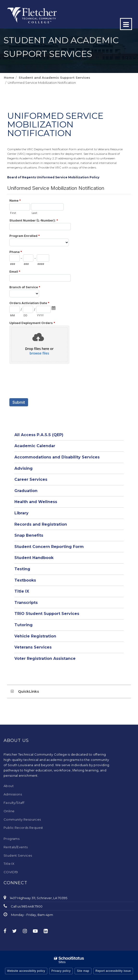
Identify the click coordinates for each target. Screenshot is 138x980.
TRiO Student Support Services (47, 614)
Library (21, 513)
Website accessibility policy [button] (26, 971)
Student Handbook (34, 558)
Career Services (31, 479)
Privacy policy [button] (61, 971)
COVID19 (11, 872)
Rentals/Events (16, 847)
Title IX (22, 591)
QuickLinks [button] (29, 691)
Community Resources (22, 819)
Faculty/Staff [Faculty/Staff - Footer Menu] (14, 803)
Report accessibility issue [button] (113, 971)
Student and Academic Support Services (54, 78)
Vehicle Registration (35, 636)
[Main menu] (126, 24)
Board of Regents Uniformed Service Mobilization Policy (53, 177)
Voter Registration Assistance (45, 658)
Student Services (18, 855)
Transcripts (26, 603)
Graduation (26, 491)
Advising (24, 468)
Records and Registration (41, 524)
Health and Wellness (36, 502)
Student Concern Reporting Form (49, 547)
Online (9, 811)
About (9, 786)
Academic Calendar (35, 446)
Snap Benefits (29, 535)
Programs (12, 839)
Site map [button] (83, 971)
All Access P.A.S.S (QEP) (39, 435)
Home (9, 78)
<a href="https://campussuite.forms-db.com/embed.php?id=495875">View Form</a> (69, 307)
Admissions (13, 794)
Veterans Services (33, 647)
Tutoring (24, 625)
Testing (22, 569)
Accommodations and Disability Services (57, 457)
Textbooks (25, 580)
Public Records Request (23, 828)
